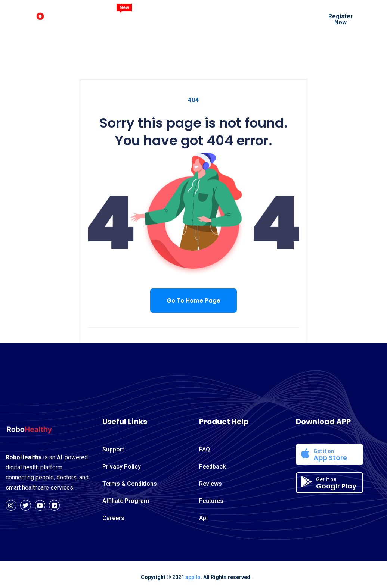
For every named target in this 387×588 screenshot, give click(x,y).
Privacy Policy (122, 467)
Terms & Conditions (130, 484)
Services (232, 18)
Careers (113, 518)
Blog (267, 18)
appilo (193, 577)
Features (192, 18)
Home (124, 18)
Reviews (210, 484)
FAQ (205, 449)
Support (113, 449)
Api (203, 518)
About (156, 18)
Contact (126, 29)
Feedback (212, 467)
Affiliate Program (126, 501)
